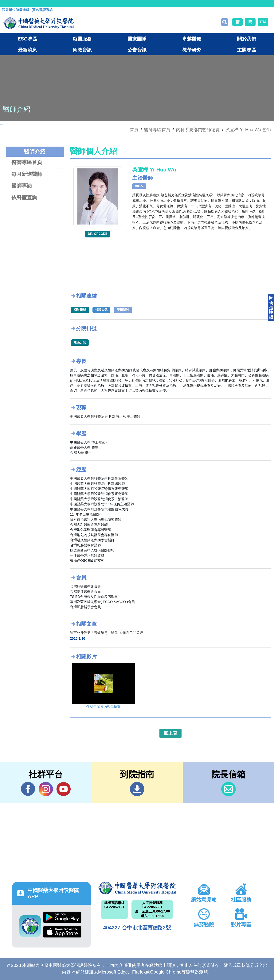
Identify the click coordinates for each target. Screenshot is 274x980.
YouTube (63, 789)
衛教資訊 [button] (82, 50)
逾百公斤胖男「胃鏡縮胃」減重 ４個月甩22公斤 (107, 633)
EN (263, 22)
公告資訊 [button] (137, 50)
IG (46, 789)
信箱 (228, 789)
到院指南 (137, 789)
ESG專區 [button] (27, 39)
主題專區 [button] (247, 50)
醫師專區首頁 (27, 162)
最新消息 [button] (27, 50)
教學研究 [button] (192, 50)
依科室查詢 (24, 197)
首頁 (134, 130)
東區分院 (80, 342)
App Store (62, 932)
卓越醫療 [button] (192, 39)
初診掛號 (80, 310)
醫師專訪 (22, 186)
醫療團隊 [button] (137, 39)
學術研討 (123, 310)
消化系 (139, 186)
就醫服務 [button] (82, 39)
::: (5, 4)
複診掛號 (101, 310)
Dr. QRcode (98, 234)
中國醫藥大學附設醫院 (137, 888)
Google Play (62, 917)
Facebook (28, 789)
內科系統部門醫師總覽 (198, 130)
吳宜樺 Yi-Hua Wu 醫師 (248, 130)
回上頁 (171, 733)
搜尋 (225, 22)
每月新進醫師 (27, 174)
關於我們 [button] (247, 39)
